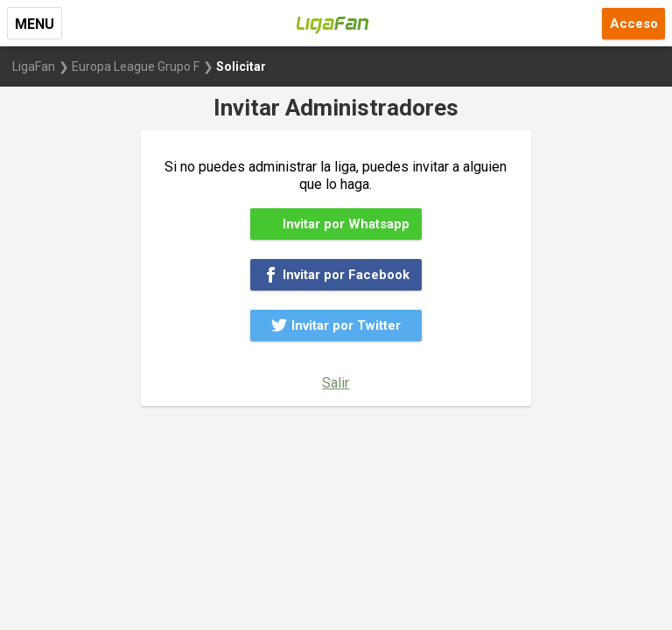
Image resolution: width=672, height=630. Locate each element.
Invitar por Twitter (336, 325)
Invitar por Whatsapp (336, 224)
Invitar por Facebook (336, 275)
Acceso (634, 24)
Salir (336, 383)
